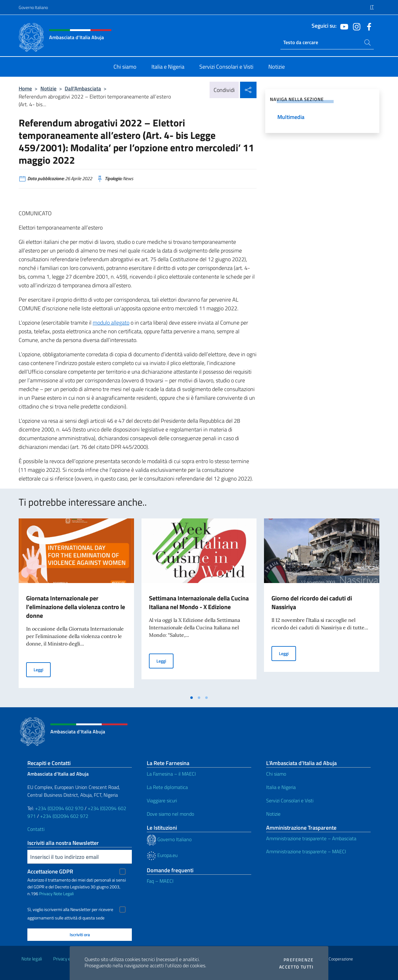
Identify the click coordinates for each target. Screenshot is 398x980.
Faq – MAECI (160, 881)
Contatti (36, 829)
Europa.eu (162, 855)
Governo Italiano (33, 7)
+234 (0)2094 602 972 (64, 816)
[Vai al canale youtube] (343, 26)
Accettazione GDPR (50, 871)
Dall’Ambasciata (83, 88)
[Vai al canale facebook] (368, 26)
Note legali (32, 959)
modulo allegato (111, 323)
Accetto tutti (296, 967)
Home (25, 88)
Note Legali (64, 893)
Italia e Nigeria (281, 787)
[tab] (192, 698)
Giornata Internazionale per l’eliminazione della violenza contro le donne (76, 607)
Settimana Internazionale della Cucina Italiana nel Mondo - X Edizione (199, 602)
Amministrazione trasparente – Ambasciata (311, 838)
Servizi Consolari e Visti (290, 800)
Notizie (49, 88)
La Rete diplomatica (167, 787)
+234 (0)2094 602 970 (59, 808)
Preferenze (298, 960)
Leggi (42, 669)
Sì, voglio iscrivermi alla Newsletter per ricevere (70, 909)
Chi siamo (276, 774)
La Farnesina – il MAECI (171, 774)
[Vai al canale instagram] (355, 26)
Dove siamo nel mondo (170, 814)
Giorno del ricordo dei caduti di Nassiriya (312, 602)
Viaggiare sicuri (162, 800)
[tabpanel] (76, 605)
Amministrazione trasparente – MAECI (306, 851)
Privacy (46, 893)
